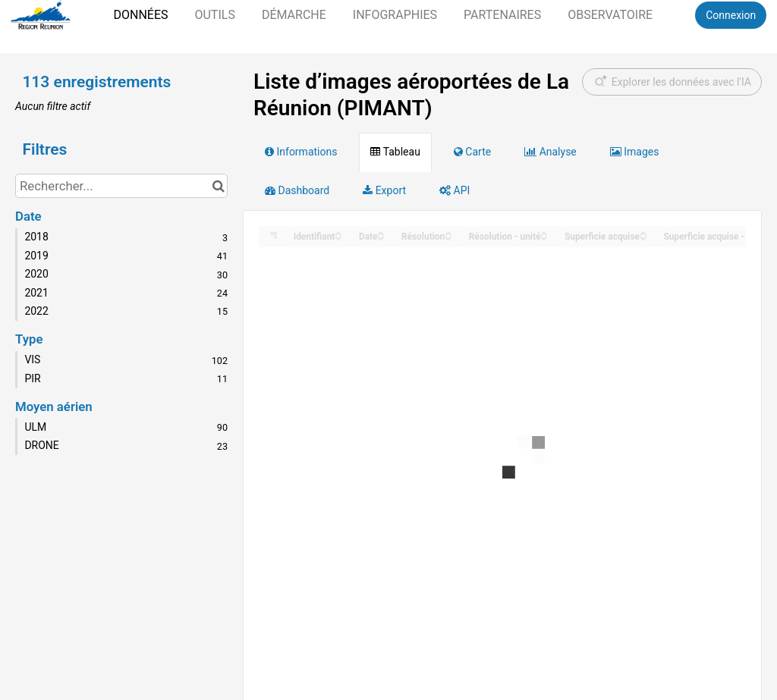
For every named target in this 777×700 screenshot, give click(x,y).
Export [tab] (384, 190)
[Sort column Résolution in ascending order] (448, 232)
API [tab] (455, 190)
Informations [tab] (301, 152)
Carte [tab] (472, 152)
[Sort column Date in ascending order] (381, 232)
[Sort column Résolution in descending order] (448, 237)
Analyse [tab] (551, 152)
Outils (214, 15)
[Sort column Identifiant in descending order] (338, 237)
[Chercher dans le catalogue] (218, 186)
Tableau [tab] (395, 152)
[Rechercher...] (121, 186)
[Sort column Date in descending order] (381, 237)
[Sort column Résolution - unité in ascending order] (544, 232)
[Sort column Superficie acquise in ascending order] (643, 232)
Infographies (395, 15)
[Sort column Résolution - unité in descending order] (544, 237)
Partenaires (502, 15)
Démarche (294, 15)
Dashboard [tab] (297, 190)
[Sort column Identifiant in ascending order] (338, 232)
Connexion (731, 15)
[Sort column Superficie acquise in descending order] (643, 237)
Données (140, 15)
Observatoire (610, 15)
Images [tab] (635, 152)
